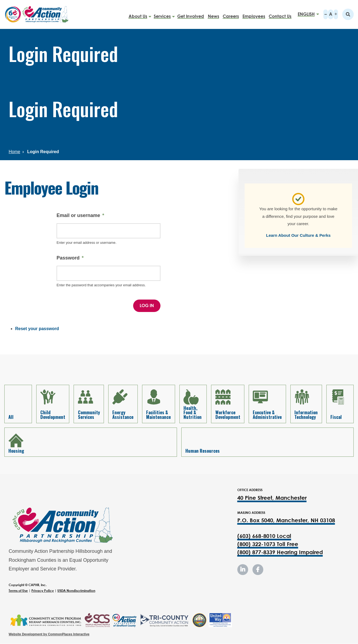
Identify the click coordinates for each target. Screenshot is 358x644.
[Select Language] (307, 14)
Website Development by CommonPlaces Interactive (49, 634)
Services (162, 14)
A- (326, 14)
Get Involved (191, 14)
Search (348, 14)
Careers (231, 14)
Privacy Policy (43, 591)
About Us (138, 14)
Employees (254, 14)
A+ (336, 14)
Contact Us (280, 14)
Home (14, 152)
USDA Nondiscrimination (76, 591)
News (214, 14)
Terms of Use (18, 591)
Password (68, 258)
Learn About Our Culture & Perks (298, 235)
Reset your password (37, 329)
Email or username (78, 215)
